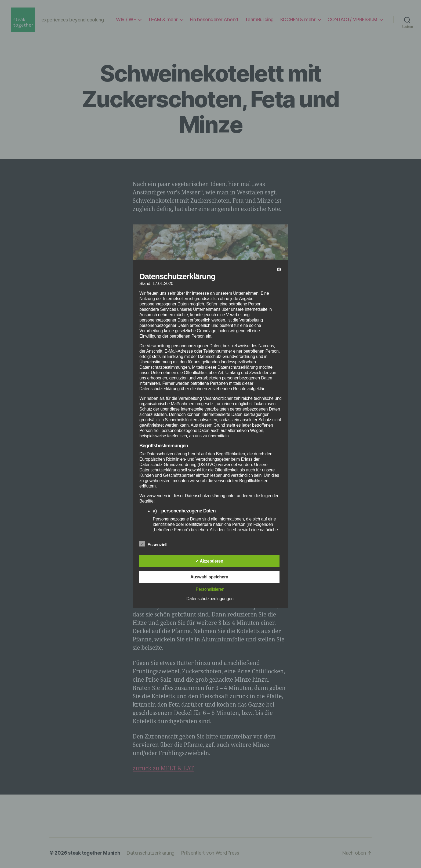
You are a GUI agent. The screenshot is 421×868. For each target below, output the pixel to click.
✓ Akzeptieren (209, 561)
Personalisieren (210, 589)
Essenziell (156, 544)
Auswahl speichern (209, 577)
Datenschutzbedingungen (210, 599)
